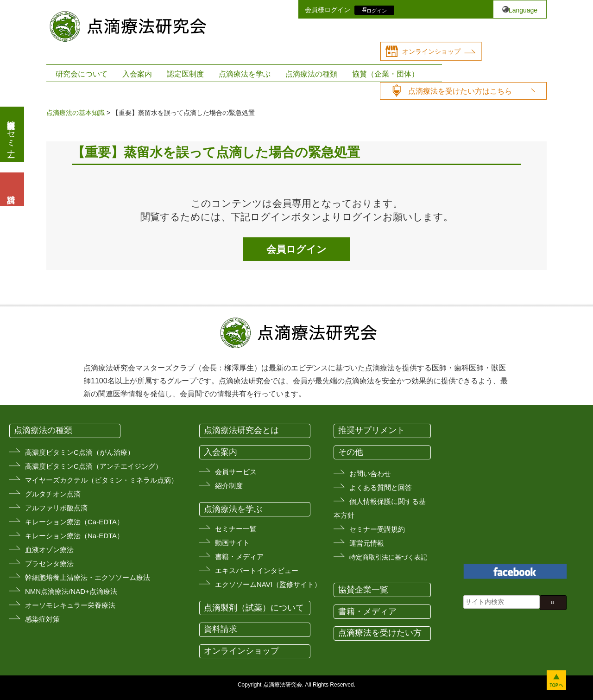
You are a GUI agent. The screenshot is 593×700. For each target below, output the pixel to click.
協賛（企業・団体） (385, 74)
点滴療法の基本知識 (76, 113)
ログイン (377, 10)
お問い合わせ (370, 474)
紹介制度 (229, 486)
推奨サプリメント (372, 430)
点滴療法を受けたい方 (380, 633)
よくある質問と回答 (381, 487)
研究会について (82, 74)
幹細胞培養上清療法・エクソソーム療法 (88, 577)
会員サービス (236, 472)
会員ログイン (296, 249)
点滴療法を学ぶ (245, 74)
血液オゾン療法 (49, 550)
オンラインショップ (431, 51)
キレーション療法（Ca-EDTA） (74, 522)
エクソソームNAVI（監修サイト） (268, 584)
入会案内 (137, 74)
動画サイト (232, 543)
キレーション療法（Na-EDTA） (74, 536)
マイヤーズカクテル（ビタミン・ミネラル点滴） (101, 480)
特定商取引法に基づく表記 (388, 557)
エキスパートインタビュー (257, 570)
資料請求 (221, 629)
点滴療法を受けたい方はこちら (460, 91)
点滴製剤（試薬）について (254, 608)
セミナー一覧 (236, 529)
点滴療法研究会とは (241, 430)
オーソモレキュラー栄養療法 (70, 605)
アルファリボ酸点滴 (56, 508)
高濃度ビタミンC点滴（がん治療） (80, 452)
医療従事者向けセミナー (11, 134)
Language (523, 10)
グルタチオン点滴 (53, 494)
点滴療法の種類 (311, 74)
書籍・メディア (239, 557)
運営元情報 (367, 543)
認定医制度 (185, 74)
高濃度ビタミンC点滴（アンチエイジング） (94, 466)
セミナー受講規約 (377, 529)
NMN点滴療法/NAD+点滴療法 (71, 591)
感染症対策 (42, 619)
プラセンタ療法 (49, 563)
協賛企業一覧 (363, 590)
